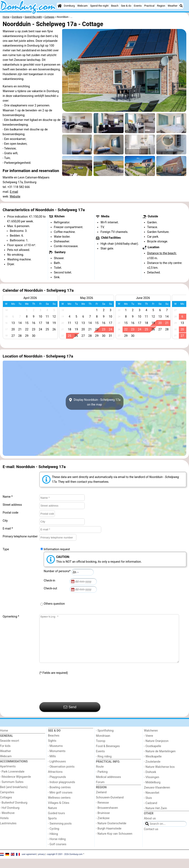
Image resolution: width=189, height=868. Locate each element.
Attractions (55, 781)
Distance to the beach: (162, 253)
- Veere (148, 745)
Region (161, 6)
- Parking (102, 781)
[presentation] (71, 698)
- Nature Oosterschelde (111, 833)
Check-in (50, 581)
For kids (5, 755)
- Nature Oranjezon (156, 750)
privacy (41, 863)
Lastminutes (8, 833)
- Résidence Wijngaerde (15, 786)
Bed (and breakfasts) (14, 796)
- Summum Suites (12, 791)
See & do (126, 6)
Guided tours (57, 823)
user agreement (29, 863)
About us (150, 828)
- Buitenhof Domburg (14, 812)
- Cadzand (150, 812)
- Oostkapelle (152, 755)
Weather (173, 6)
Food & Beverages (108, 755)
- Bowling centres (59, 797)
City (5, 521)
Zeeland (101, 802)
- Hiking (53, 843)
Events (138, 6)
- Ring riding (104, 766)
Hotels (4, 828)
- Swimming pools (60, 833)
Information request (57, 549)
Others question (54, 604)
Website (15, 197)
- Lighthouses (57, 771)
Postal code (11, 513)
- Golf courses (57, 854)
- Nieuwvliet (152, 802)
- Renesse (102, 812)
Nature (52, 817)
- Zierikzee (103, 828)
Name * (8, 497)
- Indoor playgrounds (62, 792)
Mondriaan (103, 745)
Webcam (82, 6)
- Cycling (54, 838)
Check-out (51, 588)
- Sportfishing (105, 740)
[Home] (60, 6)
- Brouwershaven (107, 817)
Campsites (7, 802)
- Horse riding (57, 848)
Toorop (101, 750)
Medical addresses (109, 786)
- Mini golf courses (60, 802)
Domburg (69, 6)
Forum (100, 792)
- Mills (52, 766)
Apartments (8, 776)
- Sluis (148, 807)
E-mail (14, 192)
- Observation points (61, 776)
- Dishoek (150, 781)
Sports (52, 828)
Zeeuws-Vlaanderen (157, 797)
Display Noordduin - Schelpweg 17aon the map (94, 402)
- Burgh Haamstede (109, 838)
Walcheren (151, 740)
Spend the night (99, 6)
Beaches (54, 745)
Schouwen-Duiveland (110, 807)
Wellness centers (59, 807)
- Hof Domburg (10, 817)
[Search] (181, 6)
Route (100, 776)
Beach (115, 6)
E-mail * (8, 529)
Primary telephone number (20, 536)
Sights (52, 750)
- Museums (55, 755)
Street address (12, 505)
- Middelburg (152, 792)
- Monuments (57, 760)
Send (70, 716)
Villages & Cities (59, 812)
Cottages (6, 807)
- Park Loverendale (12, 781)
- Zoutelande (152, 771)
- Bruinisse (103, 822)
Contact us (151, 839)
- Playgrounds (57, 786)
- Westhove (7, 822)
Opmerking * (11, 617)
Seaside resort (10, 750)
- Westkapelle (153, 766)
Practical (149, 6)
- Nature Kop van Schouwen (114, 843)
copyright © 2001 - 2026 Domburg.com (65, 863)
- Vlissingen (152, 787)
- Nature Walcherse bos (159, 776)
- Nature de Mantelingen (160, 761)
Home (4, 740)
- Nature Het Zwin (155, 818)
